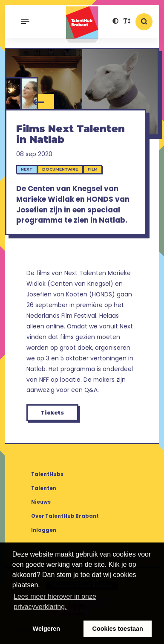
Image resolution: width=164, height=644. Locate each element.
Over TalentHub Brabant (65, 516)
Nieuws (41, 502)
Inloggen (44, 530)
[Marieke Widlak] (13, 94)
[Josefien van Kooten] (30, 94)
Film (93, 169)
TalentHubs (47, 474)
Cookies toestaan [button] (118, 629)
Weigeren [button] (47, 629)
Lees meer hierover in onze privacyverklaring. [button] (55, 602)
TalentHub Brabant (82, 25)
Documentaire (60, 169)
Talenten (44, 488)
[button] (116, 22)
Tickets (52, 413)
